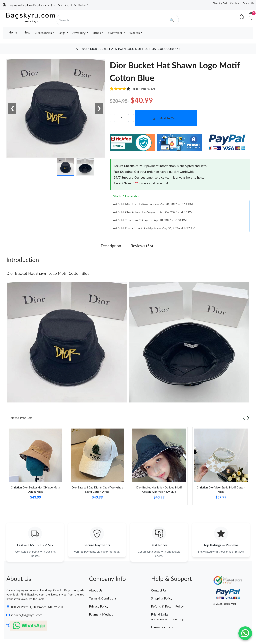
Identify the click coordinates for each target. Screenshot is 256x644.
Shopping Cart (220, 3)
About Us (96, 591)
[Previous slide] (244, 418)
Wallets (134, 33)
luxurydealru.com (163, 628)
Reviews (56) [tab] (142, 246)
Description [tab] (111, 246)
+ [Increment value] (131, 118)
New (27, 32)
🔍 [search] (172, 20)
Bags (62, 33)
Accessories (44, 33)
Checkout (235, 3)
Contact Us (248, 3)
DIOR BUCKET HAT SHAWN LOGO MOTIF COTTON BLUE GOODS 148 (135, 49)
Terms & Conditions (103, 599)
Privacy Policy (99, 607)
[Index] (242, 16)
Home (13, 32)
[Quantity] (122, 118)
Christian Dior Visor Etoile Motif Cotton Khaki (221, 489)
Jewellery (79, 33)
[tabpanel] (35, 467)
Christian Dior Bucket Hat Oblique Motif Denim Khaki (35, 489)
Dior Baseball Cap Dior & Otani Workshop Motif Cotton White (97, 489)
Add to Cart (168, 118)
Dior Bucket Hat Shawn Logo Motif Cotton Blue (48, 273)
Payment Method (101, 615)
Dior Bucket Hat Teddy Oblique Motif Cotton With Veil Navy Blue (159, 489)
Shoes (97, 33)
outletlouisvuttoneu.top (167, 620)
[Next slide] (248, 418)
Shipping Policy (162, 599)
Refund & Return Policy (167, 607)
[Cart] (251, 17)
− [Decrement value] (112, 118)
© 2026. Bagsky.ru (224, 605)
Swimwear (115, 33)
